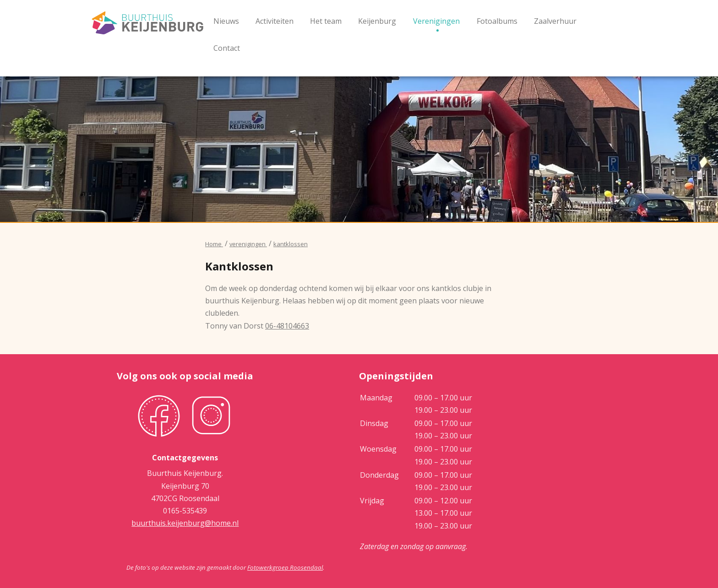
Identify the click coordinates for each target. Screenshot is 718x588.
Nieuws (226, 21)
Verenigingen (436, 21)
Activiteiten (275, 21)
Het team (326, 21)
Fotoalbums (497, 21)
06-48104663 (287, 326)
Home (214, 244)
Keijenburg (377, 21)
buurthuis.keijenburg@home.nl (185, 523)
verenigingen (248, 244)
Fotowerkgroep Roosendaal (285, 567)
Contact (227, 48)
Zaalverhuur (555, 21)
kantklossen (291, 244)
